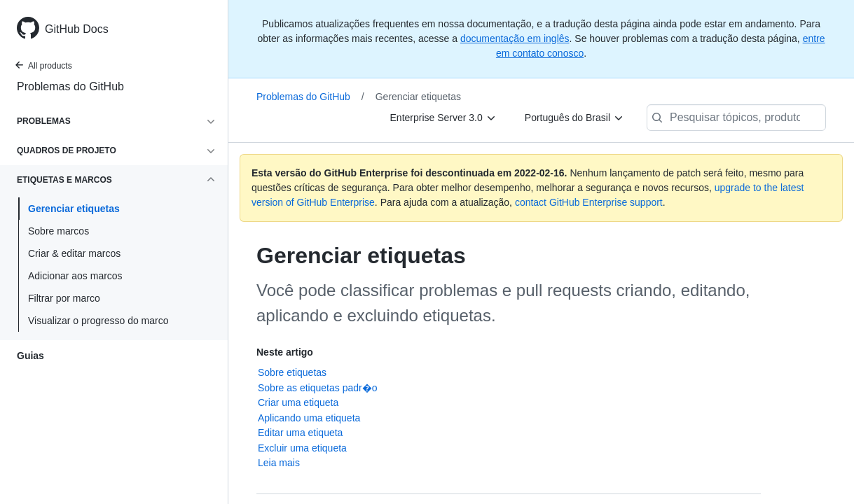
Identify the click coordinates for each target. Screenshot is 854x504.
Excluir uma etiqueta (302, 448)
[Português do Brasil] (574, 118)
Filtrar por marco (64, 298)
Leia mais (279, 463)
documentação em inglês (515, 38)
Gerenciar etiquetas (74, 209)
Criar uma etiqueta (298, 402)
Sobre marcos (58, 231)
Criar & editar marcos (74, 253)
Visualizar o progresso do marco (98, 321)
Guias (30, 356)
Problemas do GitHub (70, 86)
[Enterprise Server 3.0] (443, 118)
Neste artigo (285, 352)
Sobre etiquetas (292, 372)
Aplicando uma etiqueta (309, 418)
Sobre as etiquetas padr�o (317, 388)
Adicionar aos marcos (75, 276)
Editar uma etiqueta (300, 433)
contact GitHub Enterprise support (589, 202)
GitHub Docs (77, 29)
